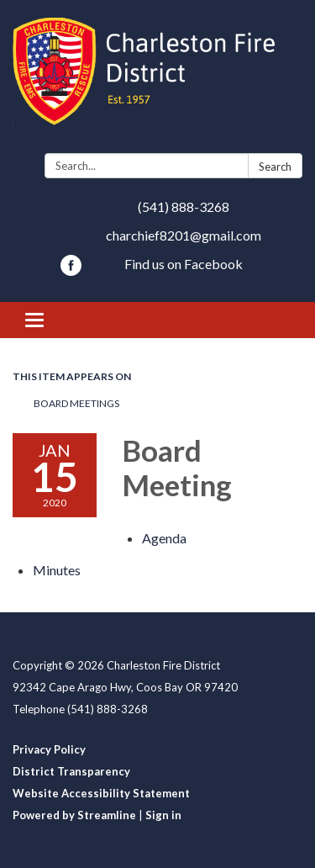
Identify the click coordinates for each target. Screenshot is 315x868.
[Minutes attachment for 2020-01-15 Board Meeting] (57, 570)
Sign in (163, 815)
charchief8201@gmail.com (184, 235)
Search (275, 167)
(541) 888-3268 (184, 206)
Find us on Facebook (184, 264)
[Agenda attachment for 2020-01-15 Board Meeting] (164, 538)
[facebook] (71, 270)
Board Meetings (76, 403)
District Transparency (71, 771)
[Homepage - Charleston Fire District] (157, 80)
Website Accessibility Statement (101, 793)
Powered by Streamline (74, 815)
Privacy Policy (49, 749)
